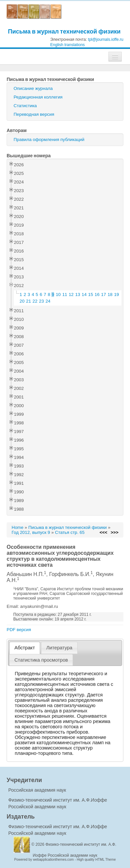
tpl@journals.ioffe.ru (106, 39)
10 (58, 294)
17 (104, 294)
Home (18, 527)
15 (91, 294)
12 (71, 294)
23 (42, 301)
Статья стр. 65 (70, 532)
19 (117, 294)
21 (29, 301)
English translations (68, 45)
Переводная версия (34, 114)
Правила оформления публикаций (49, 140)
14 (84, 294)
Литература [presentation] (59, 648)
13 (78, 294)
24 (48, 301)
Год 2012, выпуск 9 (31, 532)
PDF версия (19, 630)
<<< (103, 532)
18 (110, 294)
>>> (115, 532)
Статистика (25, 106)
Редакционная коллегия (38, 97)
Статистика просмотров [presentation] (41, 660)
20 (22, 301)
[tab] (25, 648)
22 (35, 301)
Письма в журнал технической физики (64, 31)
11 (65, 294)
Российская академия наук (37, 790)
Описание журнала (33, 88)
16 (97, 294)
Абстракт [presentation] (25, 648)
